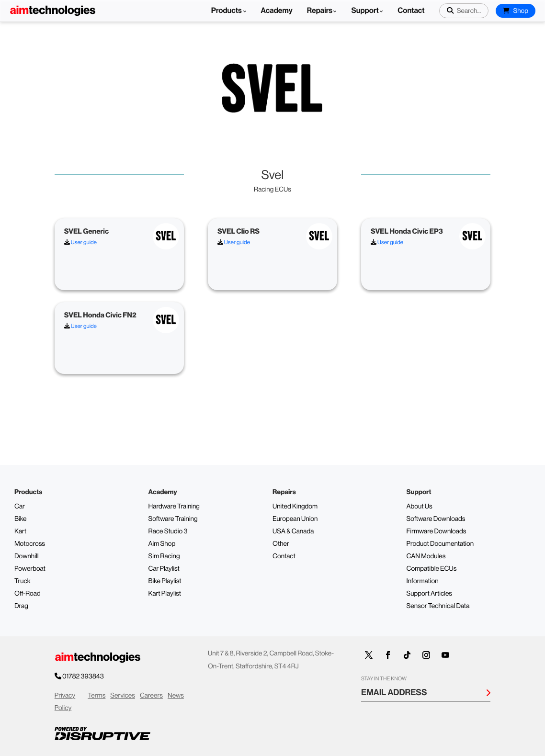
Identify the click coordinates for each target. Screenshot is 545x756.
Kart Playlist (165, 594)
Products (229, 11)
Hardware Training (174, 507)
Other (281, 544)
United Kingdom (295, 507)
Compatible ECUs (432, 569)
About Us (420, 507)
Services (123, 696)
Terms (97, 696)
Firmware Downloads (437, 531)
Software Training (173, 519)
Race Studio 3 (168, 531)
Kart (20, 531)
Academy (277, 11)
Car (20, 507)
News (176, 696)
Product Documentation (440, 544)
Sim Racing (164, 556)
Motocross (30, 544)
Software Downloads (436, 519)
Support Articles (430, 594)
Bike (21, 519)
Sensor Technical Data (438, 606)
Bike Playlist (165, 581)
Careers (151, 696)
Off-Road (28, 594)
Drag (21, 606)
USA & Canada (293, 531)
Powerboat (30, 569)
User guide (80, 242)
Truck (23, 581)
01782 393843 (84, 677)
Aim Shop (162, 544)
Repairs (320, 11)
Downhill (26, 556)
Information (423, 581)
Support (365, 11)
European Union (295, 519)
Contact (411, 11)
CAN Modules (426, 556)
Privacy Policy (65, 702)
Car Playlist (164, 569)
